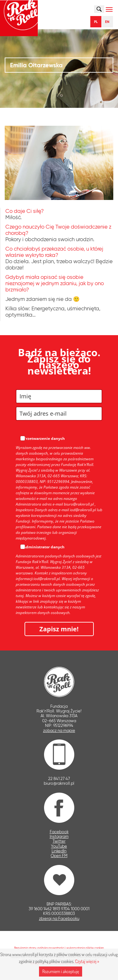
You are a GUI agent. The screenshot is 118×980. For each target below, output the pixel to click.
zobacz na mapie (59, 731)
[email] (59, 414)
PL (96, 22)
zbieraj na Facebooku (59, 919)
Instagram (59, 836)
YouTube (59, 846)
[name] (59, 396)
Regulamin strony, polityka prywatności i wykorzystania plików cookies (59, 948)
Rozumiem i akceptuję (61, 971)
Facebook (59, 832)
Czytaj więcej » (87, 961)
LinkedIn (59, 851)
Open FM (59, 856)
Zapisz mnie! (59, 629)
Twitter (59, 841)
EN (107, 22)
